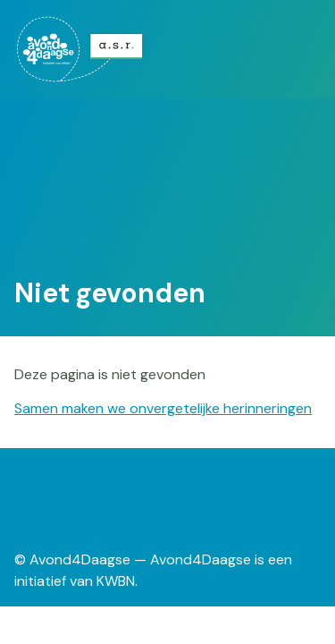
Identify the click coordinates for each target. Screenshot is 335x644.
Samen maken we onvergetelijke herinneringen (163, 408)
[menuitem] (81, 49)
